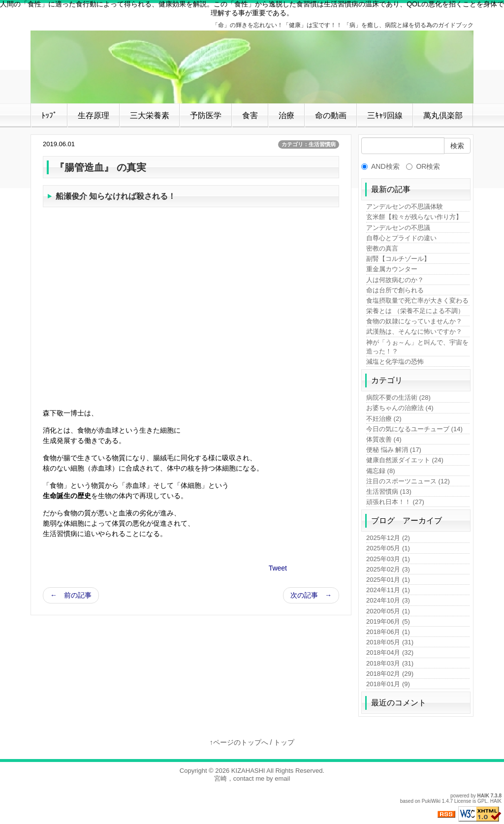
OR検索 (423, 166)
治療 (286, 115)
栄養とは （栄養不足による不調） (415, 311)
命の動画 (331, 115)
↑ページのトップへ (239, 742)
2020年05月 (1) (388, 611)
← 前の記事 (71, 595)
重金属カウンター (392, 269)
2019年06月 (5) (388, 621)
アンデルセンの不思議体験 (405, 206)
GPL (482, 801)
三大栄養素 (150, 115)
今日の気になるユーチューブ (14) (414, 429)
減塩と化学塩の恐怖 (395, 362)
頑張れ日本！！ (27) (395, 502)
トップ (284, 742)
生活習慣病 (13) (389, 491)
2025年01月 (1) (388, 580)
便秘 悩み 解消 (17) (394, 450)
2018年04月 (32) (390, 652)
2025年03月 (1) (388, 559)
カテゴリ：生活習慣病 (309, 144)
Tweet (278, 568)
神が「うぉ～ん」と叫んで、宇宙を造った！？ (417, 347)
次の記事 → (311, 595)
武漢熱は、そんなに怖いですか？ (414, 332)
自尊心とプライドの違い (401, 238)
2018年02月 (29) (390, 674)
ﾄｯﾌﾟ (49, 115)
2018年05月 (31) (390, 642)
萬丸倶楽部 (443, 115)
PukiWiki (431, 801)
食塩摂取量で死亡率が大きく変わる (417, 301)
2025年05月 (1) (388, 548)
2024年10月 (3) (388, 600)
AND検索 (380, 166)
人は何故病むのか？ (395, 280)
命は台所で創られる (395, 290)
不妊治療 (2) (384, 419)
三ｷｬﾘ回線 (385, 115)
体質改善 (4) (384, 439)
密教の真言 (382, 248)
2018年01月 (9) (388, 684)
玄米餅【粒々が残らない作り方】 (414, 217)
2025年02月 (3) (388, 569)
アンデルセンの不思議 (398, 228)
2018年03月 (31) (390, 663)
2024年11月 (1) (388, 590)
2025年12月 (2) (388, 538)
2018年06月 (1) (388, 632)
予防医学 (206, 115)
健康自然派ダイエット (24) (405, 460)
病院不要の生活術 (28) (398, 397)
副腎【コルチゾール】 (398, 259)
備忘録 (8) (381, 471)
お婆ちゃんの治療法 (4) (400, 408)
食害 (250, 115)
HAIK (483, 796)
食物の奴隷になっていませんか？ (414, 321)
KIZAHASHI (248, 771)
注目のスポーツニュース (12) (408, 481)
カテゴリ (387, 380)
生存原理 (94, 115)
